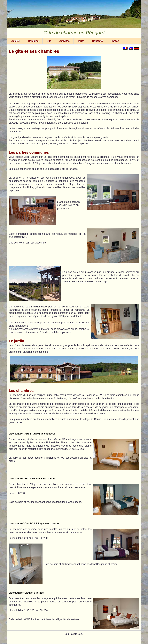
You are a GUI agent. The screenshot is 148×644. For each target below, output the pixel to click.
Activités (64, 41)
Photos (115, 41)
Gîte (49, 41)
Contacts (97, 41)
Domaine (33, 41)
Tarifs (81, 41)
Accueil (16, 41)
